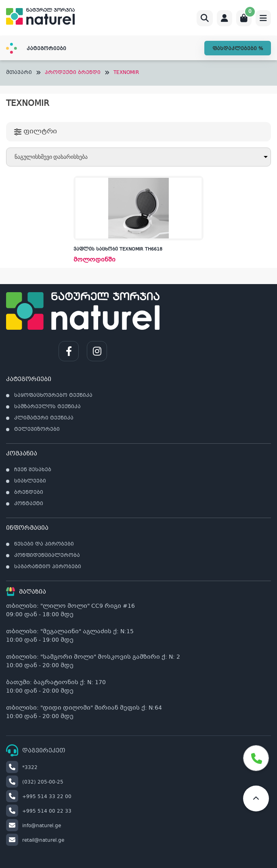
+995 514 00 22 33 (39, 811)
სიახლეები (30, 481)
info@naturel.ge (34, 826)
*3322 (22, 768)
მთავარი (19, 73)
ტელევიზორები (37, 430)
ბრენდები (29, 493)
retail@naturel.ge (35, 841)
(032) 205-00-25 (35, 782)
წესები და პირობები (44, 544)
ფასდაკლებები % (238, 49)
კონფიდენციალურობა (47, 556)
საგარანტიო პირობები (48, 567)
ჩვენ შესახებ (33, 470)
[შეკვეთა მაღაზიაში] (138, 157)
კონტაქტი (29, 504)
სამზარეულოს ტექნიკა (47, 407)
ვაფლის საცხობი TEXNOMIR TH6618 (118, 250)
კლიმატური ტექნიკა (44, 418)
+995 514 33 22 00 (39, 797)
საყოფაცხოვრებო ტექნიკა (53, 396)
